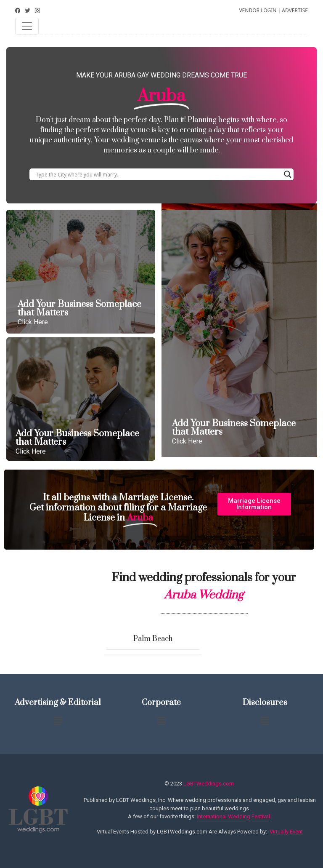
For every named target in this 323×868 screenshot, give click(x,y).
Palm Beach (153, 639)
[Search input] (158, 174)
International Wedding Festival (233, 816)
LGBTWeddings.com (209, 784)
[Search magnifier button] (288, 174)
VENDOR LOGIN (258, 10)
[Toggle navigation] (27, 26)
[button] (254, 504)
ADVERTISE (295, 10)
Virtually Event (286, 832)
